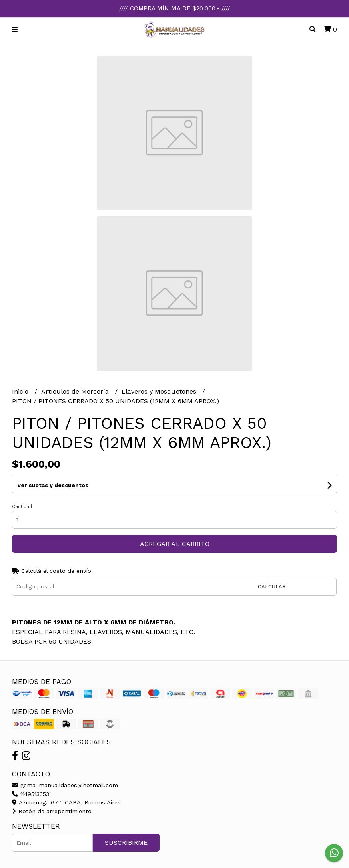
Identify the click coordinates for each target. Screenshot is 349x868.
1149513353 (31, 794)
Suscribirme (126, 843)
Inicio (21, 391)
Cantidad (22, 507)
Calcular (272, 587)
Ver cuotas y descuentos (53, 485)
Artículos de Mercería (76, 391)
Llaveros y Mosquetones (160, 391)
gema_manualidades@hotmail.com (65, 785)
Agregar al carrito (175, 544)
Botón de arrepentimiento (52, 811)
